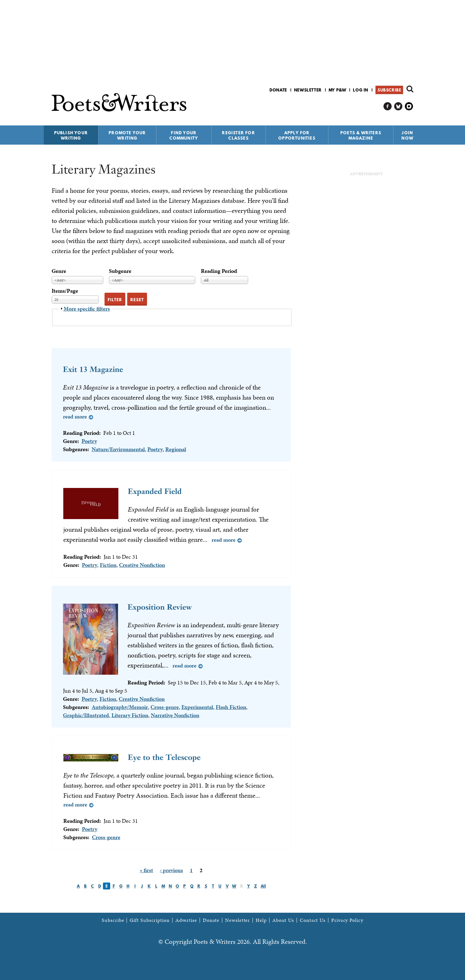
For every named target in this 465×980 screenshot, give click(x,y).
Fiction (108, 565)
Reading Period (219, 271)
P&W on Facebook (388, 106)
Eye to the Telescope (164, 757)
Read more (75, 416)
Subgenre (120, 271)
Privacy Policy (347, 920)
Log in (361, 90)
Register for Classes (238, 135)
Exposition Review (160, 607)
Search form (410, 89)
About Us (283, 920)
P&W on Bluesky (398, 106)
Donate (278, 90)
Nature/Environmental (118, 449)
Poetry (89, 441)
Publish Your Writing (71, 135)
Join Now (407, 135)
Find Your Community (184, 135)
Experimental (197, 707)
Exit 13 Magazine (93, 369)
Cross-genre (165, 707)
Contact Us (313, 920)
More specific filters (87, 309)
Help (261, 920)
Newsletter (308, 90)
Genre (59, 271)
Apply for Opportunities (297, 135)
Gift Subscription (150, 920)
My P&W (337, 90)
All (263, 886)
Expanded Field (155, 491)
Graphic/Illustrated (86, 715)
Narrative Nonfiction (175, 715)
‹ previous (171, 870)
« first (146, 870)
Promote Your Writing (127, 135)
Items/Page (65, 291)
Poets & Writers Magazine (361, 135)
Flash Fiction (231, 707)
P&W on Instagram (409, 106)
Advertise (186, 920)
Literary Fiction (130, 715)
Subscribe (389, 90)
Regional (176, 449)
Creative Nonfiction (142, 565)
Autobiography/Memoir (120, 707)
